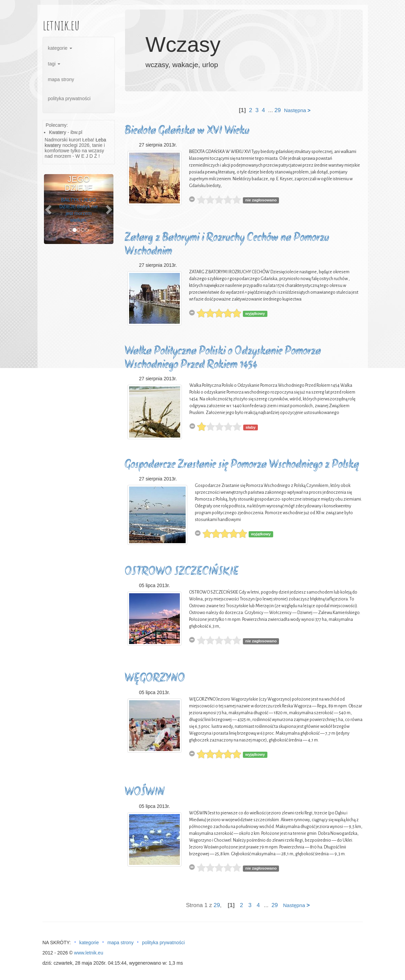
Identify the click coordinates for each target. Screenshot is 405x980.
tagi (54, 64)
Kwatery (58, 132)
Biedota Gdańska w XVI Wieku (187, 131)
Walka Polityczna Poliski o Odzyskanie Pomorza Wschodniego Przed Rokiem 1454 (223, 358)
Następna (297, 110)
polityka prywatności (69, 98)
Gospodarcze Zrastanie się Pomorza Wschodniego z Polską (242, 465)
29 (278, 110)
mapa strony (61, 79)
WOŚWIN (145, 792)
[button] (49, 209)
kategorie (60, 48)
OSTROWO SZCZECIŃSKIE (182, 572)
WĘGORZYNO (155, 679)
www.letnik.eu (89, 953)
